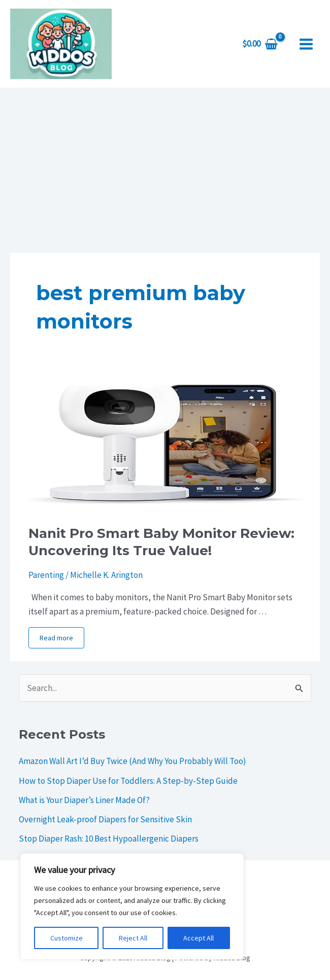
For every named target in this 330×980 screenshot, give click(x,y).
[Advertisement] (165, 164)
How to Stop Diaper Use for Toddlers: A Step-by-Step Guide (128, 781)
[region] (132, 906)
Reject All (133, 938)
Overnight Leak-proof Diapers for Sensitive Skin (105, 819)
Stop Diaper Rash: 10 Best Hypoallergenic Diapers (109, 839)
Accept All (199, 938)
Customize (67, 938)
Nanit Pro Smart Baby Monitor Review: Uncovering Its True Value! (161, 542)
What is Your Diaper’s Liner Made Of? (84, 800)
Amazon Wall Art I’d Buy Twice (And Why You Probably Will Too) (133, 761)
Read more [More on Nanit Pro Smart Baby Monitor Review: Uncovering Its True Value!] (56, 638)
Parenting (46, 575)
